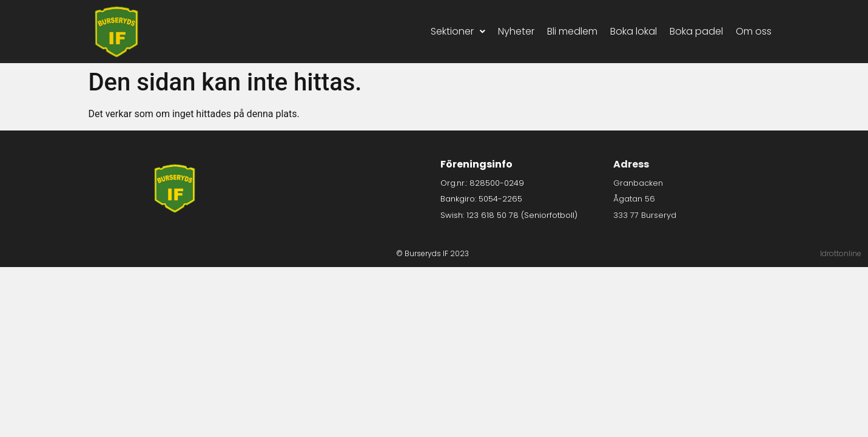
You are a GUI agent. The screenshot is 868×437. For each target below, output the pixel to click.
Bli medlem (572, 31)
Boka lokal (634, 31)
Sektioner (458, 31)
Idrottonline (841, 253)
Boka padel (696, 31)
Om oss (754, 31)
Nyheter (516, 31)
